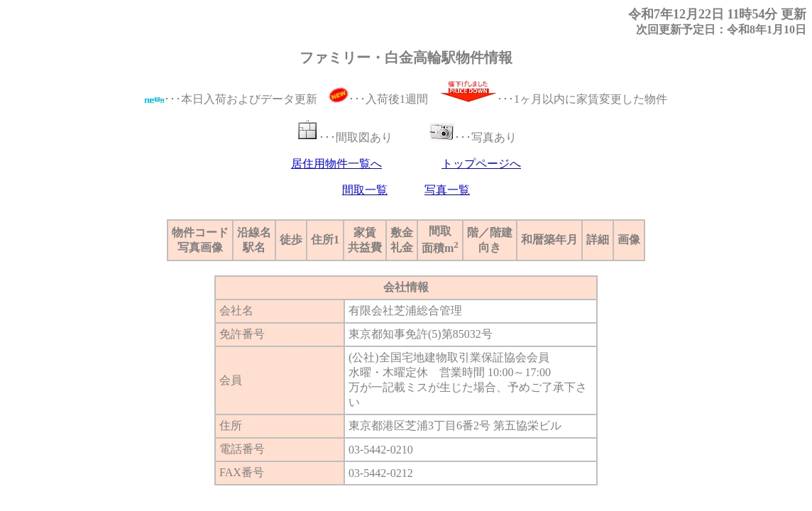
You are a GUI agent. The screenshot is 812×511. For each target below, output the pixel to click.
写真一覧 (447, 190)
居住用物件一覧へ (336, 164)
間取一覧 (365, 190)
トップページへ (481, 164)
